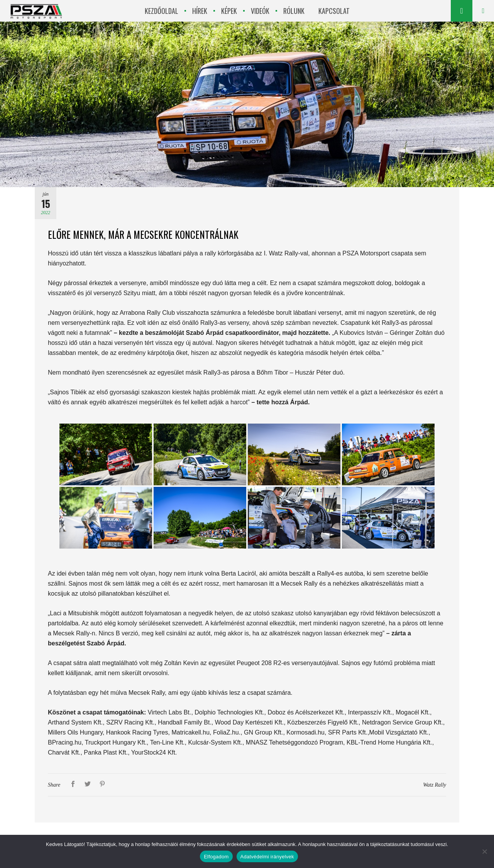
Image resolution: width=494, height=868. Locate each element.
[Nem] (484, 851)
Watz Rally (435, 785)
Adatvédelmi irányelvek (267, 857)
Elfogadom (216, 857)
